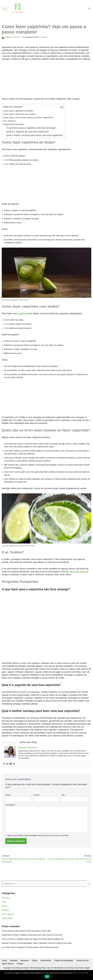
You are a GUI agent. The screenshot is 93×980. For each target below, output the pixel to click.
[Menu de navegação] (4, 9)
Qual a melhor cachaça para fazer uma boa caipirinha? (35, 136)
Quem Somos (8, 966)
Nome (8, 797)
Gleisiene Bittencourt (13, 37)
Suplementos (7, 920)
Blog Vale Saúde (78, 573)
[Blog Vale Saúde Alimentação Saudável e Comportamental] (18, 9)
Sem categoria (8, 916)
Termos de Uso (83, 963)
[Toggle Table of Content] (61, 107)
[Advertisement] (46, 80)
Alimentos (6, 900)
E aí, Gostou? (10, 121)
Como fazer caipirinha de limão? (18, 111)
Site (63, 797)
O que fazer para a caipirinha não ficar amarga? (31, 128)
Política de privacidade (64, 963)
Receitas (44, 37)
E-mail (37, 797)
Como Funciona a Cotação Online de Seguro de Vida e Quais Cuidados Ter (33, 941)
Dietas (4, 908)
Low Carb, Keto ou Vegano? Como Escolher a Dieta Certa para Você (30, 949)
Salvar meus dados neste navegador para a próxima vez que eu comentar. (38, 837)
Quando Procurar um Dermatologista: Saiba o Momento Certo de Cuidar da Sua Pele (37, 945)
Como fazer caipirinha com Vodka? (20, 114)
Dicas (4, 904)
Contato (20, 966)
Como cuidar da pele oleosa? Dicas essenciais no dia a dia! (26, 933)
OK (47, 977)
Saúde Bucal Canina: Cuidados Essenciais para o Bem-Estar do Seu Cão (32, 937)
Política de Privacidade (80, 973)
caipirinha (22, 314)
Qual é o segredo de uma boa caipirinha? (28, 132)
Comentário (11, 807)
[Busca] (89, 9)
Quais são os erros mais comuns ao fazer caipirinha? (28, 118)
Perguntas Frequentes (14, 125)
